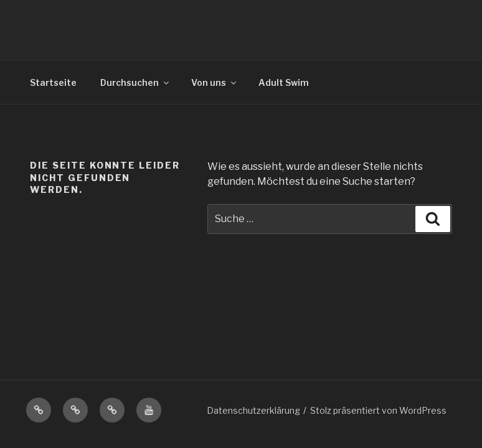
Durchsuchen (135, 82)
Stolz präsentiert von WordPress (378, 410)
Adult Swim (284, 82)
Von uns (215, 82)
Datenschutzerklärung (253, 410)
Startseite (53, 82)
